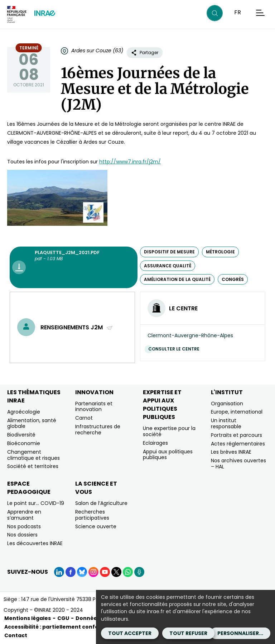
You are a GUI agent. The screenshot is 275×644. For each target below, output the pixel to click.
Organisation (227, 404)
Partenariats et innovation (94, 407)
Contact (16, 635)
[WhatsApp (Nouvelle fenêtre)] (128, 572)
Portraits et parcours (237, 435)
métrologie (220, 252)
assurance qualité (168, 266)
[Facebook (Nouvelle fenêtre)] (71, 572)
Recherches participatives (92, 515)
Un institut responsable (226, 423)
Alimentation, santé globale (32, 423)
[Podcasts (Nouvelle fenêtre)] (139, 572)
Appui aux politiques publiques (168, 455)
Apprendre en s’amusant (24, 515)
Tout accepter (130, 633)
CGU (63, 618)
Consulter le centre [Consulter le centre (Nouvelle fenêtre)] (176, 349)
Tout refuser (188, 633)
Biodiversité (21, 435)
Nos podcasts (24, 526)
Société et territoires (33, 466)
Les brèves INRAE (231, 452)
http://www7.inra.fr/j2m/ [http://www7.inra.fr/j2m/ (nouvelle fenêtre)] (130, 162)
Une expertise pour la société (169, 431)
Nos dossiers (22, 535)
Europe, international (237, 412)
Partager (145, 53)
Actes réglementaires (238, 444)
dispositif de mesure (169, 252)
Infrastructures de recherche (98, 430)
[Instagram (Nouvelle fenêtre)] (93, 572)
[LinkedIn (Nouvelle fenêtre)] (59, 572)
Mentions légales (28, 618)
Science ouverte (96, 526)
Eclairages (155, 443)
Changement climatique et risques (33, 455)
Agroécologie (24, 412)
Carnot (84, 418)
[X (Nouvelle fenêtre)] (116, 572)
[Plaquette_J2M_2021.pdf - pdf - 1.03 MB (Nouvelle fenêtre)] (74, 267)
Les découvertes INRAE (35, 543)
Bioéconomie (24, 443)
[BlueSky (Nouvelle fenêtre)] (82, 572)
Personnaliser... (240, 633)
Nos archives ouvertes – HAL (238, 464)
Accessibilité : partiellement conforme (57, 627)
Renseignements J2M (77, 327)
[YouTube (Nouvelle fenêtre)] (105, 572)
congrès (233, 279)
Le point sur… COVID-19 (36, 503)
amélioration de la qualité (177, 279)
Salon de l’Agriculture (101, 503)
